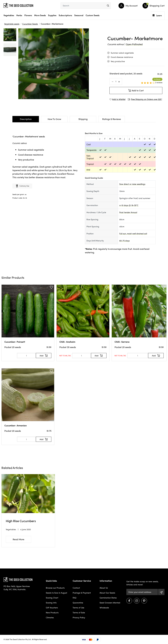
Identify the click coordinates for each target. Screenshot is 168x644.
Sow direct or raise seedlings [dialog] (132, 184)
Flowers (28, 15)
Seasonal (79, 15)
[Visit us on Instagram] (137, 601)
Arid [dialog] (88, 170)
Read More (18, 539)
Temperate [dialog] (91, 150)
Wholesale (104, 608)
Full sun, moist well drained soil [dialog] (133, 233)
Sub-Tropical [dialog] (90, 157)
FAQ (74, 598)
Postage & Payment (82, 593)
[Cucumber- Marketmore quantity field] (116, 81)
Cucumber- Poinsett (15, 342)
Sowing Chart (52, 598)
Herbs (19, 15)
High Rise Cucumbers (21, 521)
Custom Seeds (93, 15)
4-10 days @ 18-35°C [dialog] (129, 205)
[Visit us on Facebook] (129, 601)
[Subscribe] (161, 592)
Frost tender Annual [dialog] (128, 212)
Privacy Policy (79, 617)
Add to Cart (136, 90)
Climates (50, 617)
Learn (157, 15)
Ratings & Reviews (112, 119)
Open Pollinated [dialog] (134, 44)
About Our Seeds (107, 593)
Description (26, 119)
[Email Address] (142, 592)
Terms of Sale (79, 612)
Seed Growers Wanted (110, 603)
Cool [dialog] (89, 144)
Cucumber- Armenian (16, 425)
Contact (76, 588)
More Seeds (40, 15)
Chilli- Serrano (122, 342)
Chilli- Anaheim (67, 342)
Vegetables (9, 15)
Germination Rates (108, 598)
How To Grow (54, 119)
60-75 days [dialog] (124, 241)
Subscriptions (65, 15)
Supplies (52, 15)
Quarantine (78, 603)
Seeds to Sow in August (56, 593)
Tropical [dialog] (90, 164)
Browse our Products (55, 588)
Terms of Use (78, 608)
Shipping (83, 119)
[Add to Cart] (44, 356)
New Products (52, 612)
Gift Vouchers (52, 608)
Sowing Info (51, 603)
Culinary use (22, 186)
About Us (104, 588)
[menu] (108, 6)
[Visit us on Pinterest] (144, 601)
